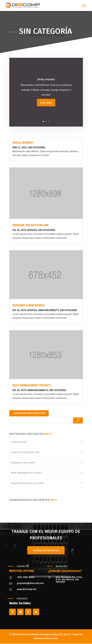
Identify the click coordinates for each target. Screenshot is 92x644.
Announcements (48, 310)
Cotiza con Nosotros (46, 550)
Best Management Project (32, 385)
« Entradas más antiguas (29, 413)
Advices (32, 230)
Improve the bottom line (31, 225)
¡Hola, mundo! (23, 143)
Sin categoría (37, 147)
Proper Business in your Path (28, 483)
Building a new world (29, 305)
